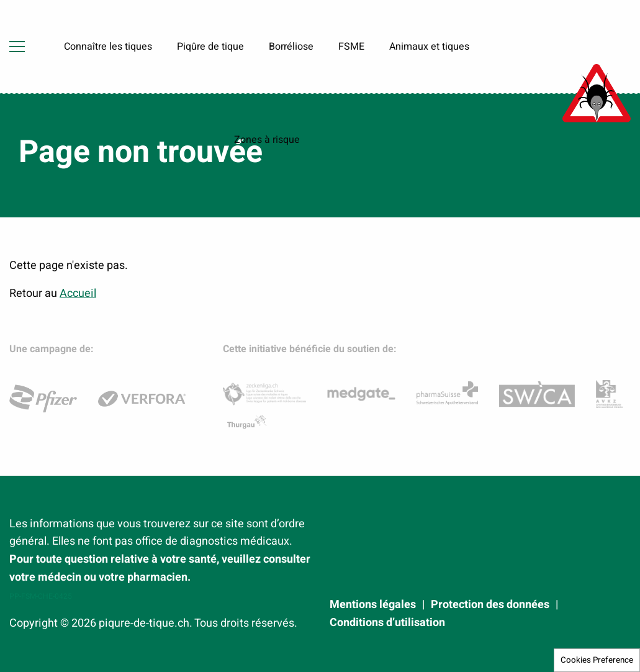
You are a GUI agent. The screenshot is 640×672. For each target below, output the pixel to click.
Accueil (78, 293)
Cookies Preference (597, 660)
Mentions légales (373, 605)
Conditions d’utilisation (387, 623)
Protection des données (490, 605)
